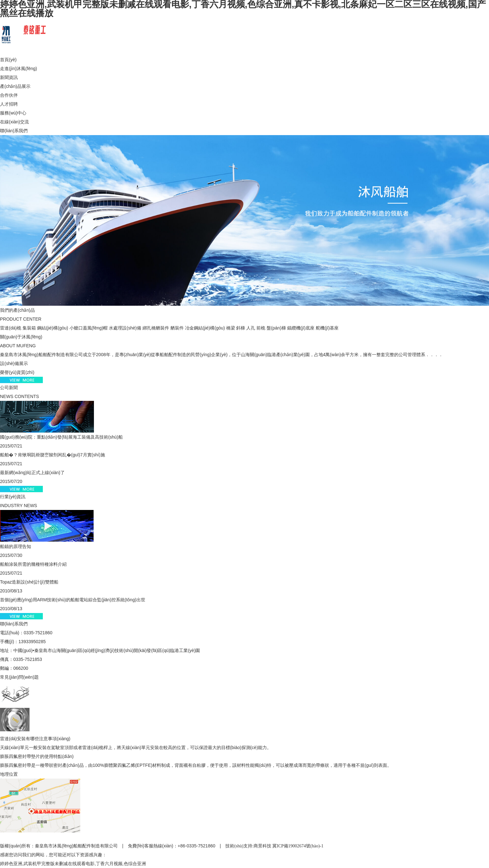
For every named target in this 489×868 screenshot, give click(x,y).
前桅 (261, 328)
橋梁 (231, 328)
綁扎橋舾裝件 (156, 328)
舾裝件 (177, 328)
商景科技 (262, 846)
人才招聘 (9, 104)
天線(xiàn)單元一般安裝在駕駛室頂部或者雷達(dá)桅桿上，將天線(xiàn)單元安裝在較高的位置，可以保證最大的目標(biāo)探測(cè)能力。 (136, 747)
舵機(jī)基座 (327, 328)
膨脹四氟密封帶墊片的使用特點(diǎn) (37, 756)
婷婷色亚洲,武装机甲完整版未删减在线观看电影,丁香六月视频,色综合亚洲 (73, 864)
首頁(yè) (8, 60)
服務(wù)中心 (13, 113)
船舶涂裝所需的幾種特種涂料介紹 (33, 564)
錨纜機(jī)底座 (301, 328)
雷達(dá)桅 (11, 328)
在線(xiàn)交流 (14, 122)
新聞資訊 (9, 77)
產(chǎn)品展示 (15, 86)
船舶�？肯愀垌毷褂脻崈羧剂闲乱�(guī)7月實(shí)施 (53, 455)
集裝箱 (29, 328)
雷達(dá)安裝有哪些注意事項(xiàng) (35, 739)
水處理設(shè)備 (125, 328)
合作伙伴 (9, 95)
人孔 (251, 328)
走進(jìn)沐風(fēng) (19, 69)
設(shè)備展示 (14, 363)
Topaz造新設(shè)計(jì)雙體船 (29, 582)
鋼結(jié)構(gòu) (53, 328)
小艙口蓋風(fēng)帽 (89, 328)
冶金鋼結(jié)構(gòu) (205, 328)
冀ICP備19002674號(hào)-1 (298, 846)
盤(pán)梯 (276, 328)
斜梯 (241, 328)
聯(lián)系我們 (14, 131)
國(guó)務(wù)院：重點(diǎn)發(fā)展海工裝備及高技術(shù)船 (61, 437)
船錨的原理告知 (16, 546)
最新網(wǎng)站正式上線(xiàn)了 (32, 473)
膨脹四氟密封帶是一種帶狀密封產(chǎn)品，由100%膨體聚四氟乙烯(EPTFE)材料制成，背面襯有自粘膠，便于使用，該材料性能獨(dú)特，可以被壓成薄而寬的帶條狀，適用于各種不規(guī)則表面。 (196, 765)
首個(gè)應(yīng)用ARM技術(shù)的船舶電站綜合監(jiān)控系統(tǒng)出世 (73, 600)
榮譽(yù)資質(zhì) (17, 372)
